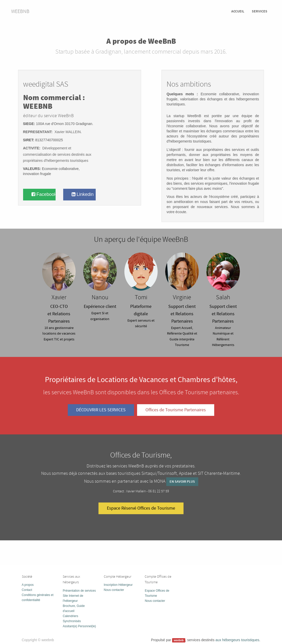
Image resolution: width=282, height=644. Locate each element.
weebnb (20, 11)
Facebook (44, 194)
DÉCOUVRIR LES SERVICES (101, 410)
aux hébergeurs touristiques (237, 640)
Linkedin (83, 194)
